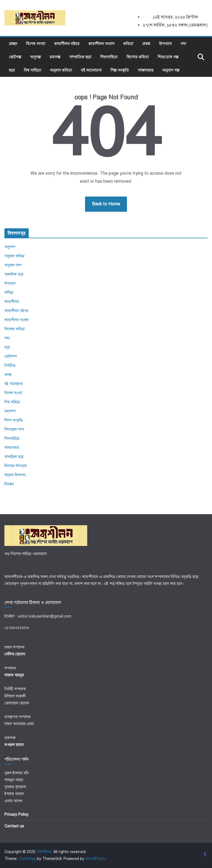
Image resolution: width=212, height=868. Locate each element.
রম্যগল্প (55, 57)
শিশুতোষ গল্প (168, 57)
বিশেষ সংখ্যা (36, 44)
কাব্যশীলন (12, 302)
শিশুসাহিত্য (109, 57)
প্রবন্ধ (146, 44)
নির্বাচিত (10, 366)
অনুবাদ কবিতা (61, 70)
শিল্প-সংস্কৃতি (120, 70)
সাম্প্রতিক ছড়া (80, 57)
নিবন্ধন (9, 484)
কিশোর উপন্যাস (16, 466)
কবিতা (128, 44)
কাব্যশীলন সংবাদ (101, 44)
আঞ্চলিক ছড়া (14, 274)
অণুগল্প (35, 57)
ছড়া (12, 70)
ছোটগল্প (15, 57)
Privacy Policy (16, 815)
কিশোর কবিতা (138, 57)
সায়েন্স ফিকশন (15, 475)
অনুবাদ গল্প (171, 70)
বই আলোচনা (91, 70)
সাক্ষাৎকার (146, 70)
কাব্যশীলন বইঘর (67, 44)
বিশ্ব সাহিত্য (32, 70)
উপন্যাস (165, 44)
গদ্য (183, 44)
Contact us (14, 826)
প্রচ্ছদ (13, 44)
